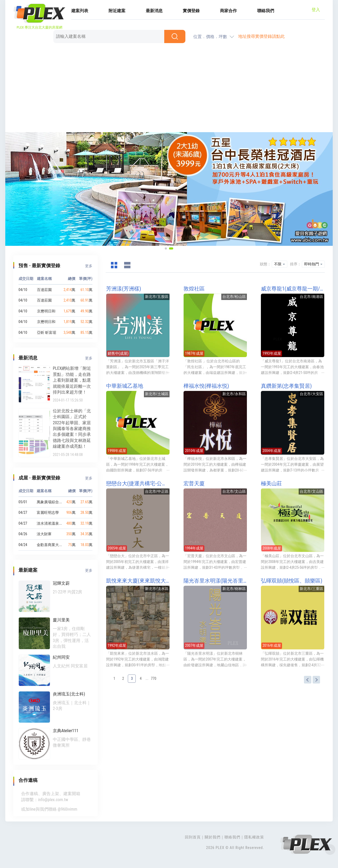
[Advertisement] (169, 89)
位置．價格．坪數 (210, 37)
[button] (166, 248)
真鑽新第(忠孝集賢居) (286, 386)
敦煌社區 (194, 289)
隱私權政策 (254, 837)
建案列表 (80, 11)
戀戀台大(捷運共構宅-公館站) (138, 483)
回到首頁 (193, 837)
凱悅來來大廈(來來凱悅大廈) (138, 581)
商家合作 (228, 11)
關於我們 (213, 837)
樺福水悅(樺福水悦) (206, 386)
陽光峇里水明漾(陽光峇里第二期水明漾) (215, 581)
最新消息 (154, 11)
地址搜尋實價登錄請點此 (261, 36)
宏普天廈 (194, 483)
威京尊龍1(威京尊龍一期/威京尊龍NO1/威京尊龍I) (293, 289)
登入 (316, 10)
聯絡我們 (266, 11)
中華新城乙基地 (125, 386)
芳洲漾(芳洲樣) (124, 289)
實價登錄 (191, 11)
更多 (89, 266)
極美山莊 (271, 483)
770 (154, 678)
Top (330, 849)
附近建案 (117, 11)
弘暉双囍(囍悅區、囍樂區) (292, 581)
